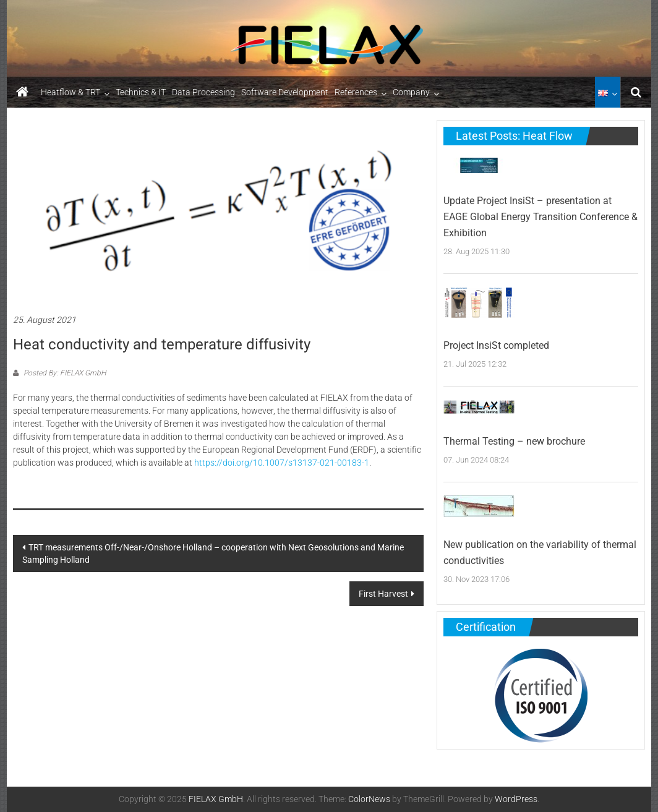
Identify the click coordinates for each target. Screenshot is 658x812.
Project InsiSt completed (496, 345)
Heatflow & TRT (70, 92)
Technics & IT (141, 92)
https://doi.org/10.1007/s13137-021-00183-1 (282, 463)
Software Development (285, 92)
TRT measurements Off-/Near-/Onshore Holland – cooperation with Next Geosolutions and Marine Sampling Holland (213, 553)
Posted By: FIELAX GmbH (64, 373)
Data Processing (203, 92)
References (356, 92)
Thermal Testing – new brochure (514, 441)
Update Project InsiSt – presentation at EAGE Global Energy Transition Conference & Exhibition (540, 217)
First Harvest (383, 594)
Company (411, 92)
